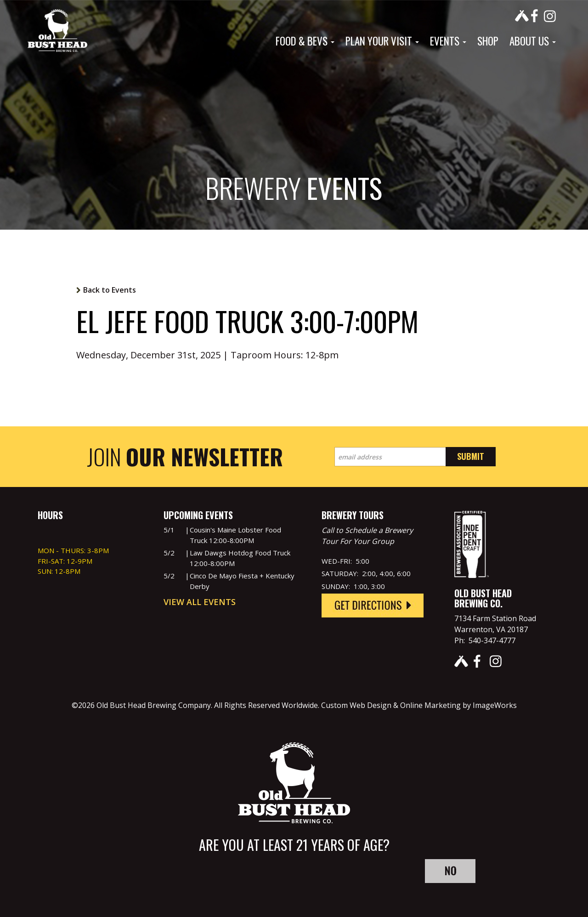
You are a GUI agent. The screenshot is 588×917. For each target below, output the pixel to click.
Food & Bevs (305, 41)
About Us (533, 41)
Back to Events (110, 290)
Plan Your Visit (382, 41)
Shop (488, 41)
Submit (471, 456)
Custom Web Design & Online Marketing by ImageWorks (419, 705)
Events (448, 41)
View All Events (200, 602)
